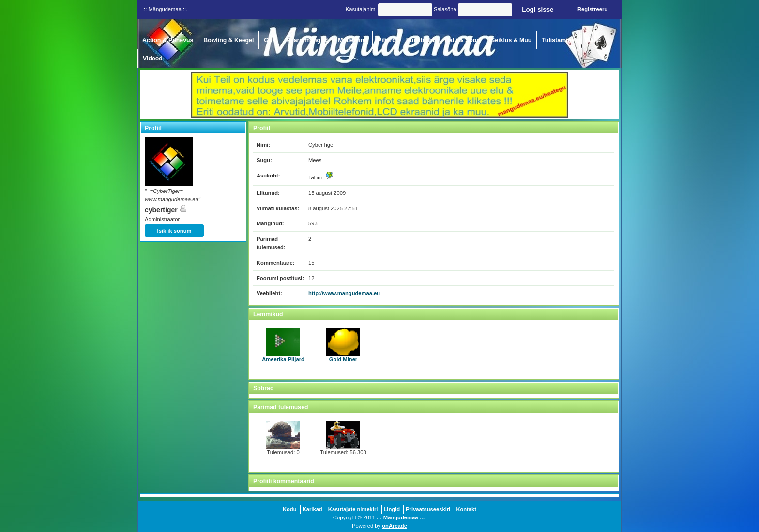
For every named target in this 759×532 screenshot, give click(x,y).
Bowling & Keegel (228, 40)
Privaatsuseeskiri (428, 509)
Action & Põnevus (168, 40)
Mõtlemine (353, 40)
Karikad (312, 509)
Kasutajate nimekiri (353, 509)
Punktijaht (421, 40)
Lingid (392, 509)
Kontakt (466, 509)
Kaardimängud (307, 40)
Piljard (387, 40)
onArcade (395, 526)
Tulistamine (558, 40)
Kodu (290, 509)
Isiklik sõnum (175, 231)
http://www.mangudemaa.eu (344, 293)
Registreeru (592, 9)
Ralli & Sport (463, 40)
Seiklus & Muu (511, 40)
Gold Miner (343, 345)
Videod (153, 59)
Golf (270, 40)
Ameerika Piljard (283, 345)
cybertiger (166, 210)
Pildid (593, 40)
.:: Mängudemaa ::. (401, 517)
